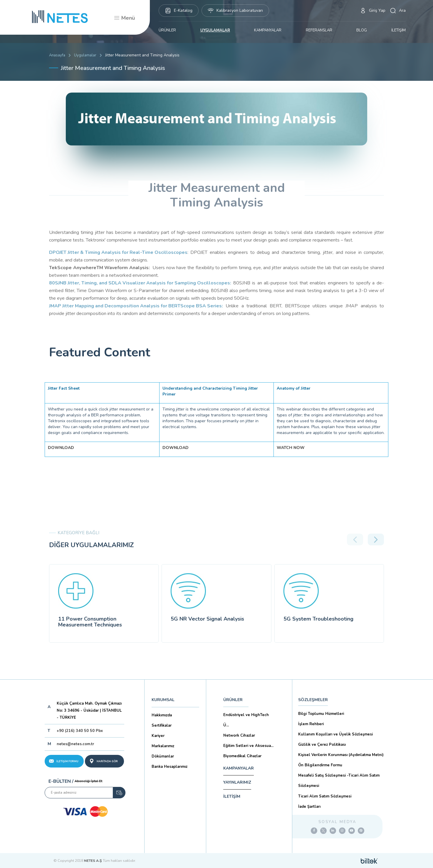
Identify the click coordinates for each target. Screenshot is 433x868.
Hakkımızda (162, 715)
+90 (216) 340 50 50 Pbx (80, 731)
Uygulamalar (85, 55)
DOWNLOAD (61, 448)
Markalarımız (163, 746)
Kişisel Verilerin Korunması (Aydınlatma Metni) (341, 755)
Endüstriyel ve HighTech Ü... (246, 720)
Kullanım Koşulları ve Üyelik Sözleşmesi (335, 734)
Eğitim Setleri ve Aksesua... (248, 746)
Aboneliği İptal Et (88, 781)
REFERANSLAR (319, 30)
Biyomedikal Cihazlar (242, 756)
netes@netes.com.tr (75, 744)
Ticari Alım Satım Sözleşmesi (325, 796)
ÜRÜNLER (167, 30)
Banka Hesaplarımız (169, 767)
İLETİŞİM (398, 30)
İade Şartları (309, 807)
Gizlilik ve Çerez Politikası (322, 745)
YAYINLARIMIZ (237, 782)
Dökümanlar (163, 756)
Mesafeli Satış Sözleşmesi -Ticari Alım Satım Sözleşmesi (339, 781)
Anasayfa (57, 55)
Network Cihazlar (239, 735)
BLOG (362, 30)
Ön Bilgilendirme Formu (320, 765)
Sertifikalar (162, 725)
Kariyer (158, 736)
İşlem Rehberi (311, 724)
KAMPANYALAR (268, 30)
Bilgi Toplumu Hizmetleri (321, 714)
